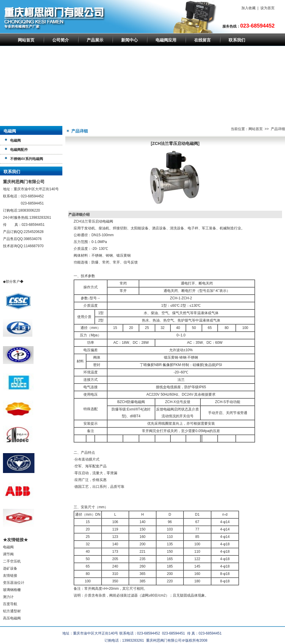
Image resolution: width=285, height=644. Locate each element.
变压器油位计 (14, 583)
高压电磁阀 (12, 618)
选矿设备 (10, 568)
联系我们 (237, 40)
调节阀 (8, 554)
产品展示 (95, 40)
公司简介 (61, 40)
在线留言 (202, 40)
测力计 (8, 597)
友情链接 (10, 576)
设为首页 (267, 8)
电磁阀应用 (166, 40)
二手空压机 (12, 561)
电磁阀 (8, 547)
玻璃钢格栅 (12, 590)
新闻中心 (129, 40)
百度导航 (10, 604)
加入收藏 (248, 8)
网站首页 (26, 40)
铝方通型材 (12, 611)
